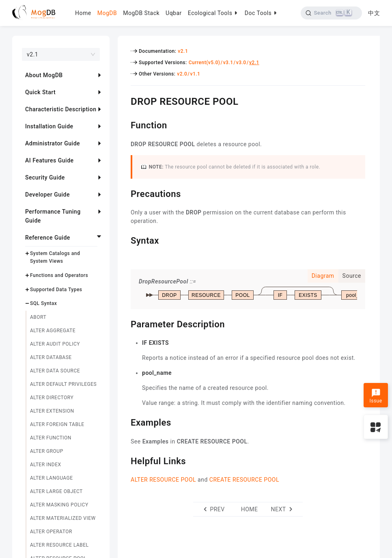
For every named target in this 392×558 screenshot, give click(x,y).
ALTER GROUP (47, 451)
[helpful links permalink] (125, 460)
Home (83, 13)
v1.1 (195, 74)
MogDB (107, 13)
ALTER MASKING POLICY (59, 505)
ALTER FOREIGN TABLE (57, 424)
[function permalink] (125, 124)
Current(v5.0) (205, 63)
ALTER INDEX (46, 465)
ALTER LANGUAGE (52, 478)
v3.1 (228, 63)
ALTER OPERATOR (51, 532)
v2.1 (183, 51)
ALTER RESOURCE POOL (163, 480)
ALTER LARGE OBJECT (56, 491)
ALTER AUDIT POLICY (55, 344)
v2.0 (182, 74)
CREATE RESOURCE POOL (244, 480)
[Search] (331, 13)
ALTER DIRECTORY (52, 398)
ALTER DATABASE (51, 357)
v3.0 (241, 63)
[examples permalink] (125, 422)
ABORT (38, 317)
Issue (376, 396)
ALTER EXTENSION (52, 411)
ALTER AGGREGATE (53, 331)
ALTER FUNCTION (51, 438)
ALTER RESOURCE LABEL (59, 545)
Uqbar (174, 13)
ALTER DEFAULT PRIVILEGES (63, 384)
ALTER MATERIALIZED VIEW (63, 518)
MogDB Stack (141, 13)
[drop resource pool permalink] (125, 100)
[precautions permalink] (125, 193)
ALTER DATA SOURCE (55, 371)
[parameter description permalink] (125, 323)
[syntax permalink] (125, 240)
